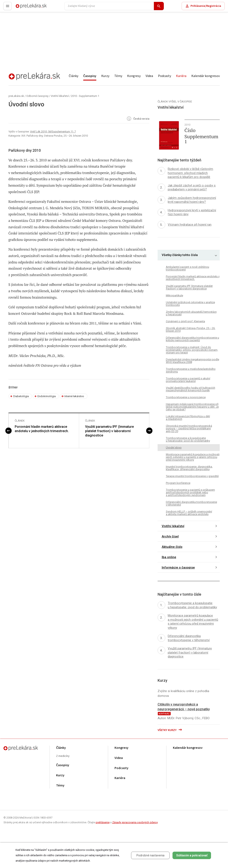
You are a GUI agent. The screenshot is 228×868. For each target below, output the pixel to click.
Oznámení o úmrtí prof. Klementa (185, 321)
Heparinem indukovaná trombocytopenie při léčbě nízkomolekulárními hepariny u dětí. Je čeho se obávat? (192, 407)
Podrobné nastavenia (150, 855)
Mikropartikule (174, 295)
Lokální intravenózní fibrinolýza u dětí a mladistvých (188, 418)
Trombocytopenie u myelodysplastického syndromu (191, 370)
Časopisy (90, 76)
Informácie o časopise (178, 567)
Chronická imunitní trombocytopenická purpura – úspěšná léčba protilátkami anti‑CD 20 (189, 429)
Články (74, 76)
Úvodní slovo (174, 448)
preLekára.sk (24, 8)
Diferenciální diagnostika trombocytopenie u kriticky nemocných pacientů (192, 339)
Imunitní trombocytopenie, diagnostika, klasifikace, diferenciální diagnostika (189, 468)
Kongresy (134, 76)
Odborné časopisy (37, 96)
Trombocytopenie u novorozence (186, 397)
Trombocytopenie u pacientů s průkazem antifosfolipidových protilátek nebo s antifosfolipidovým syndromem (190, 492)
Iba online (169, 557)
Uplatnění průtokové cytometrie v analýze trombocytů (190, 304)
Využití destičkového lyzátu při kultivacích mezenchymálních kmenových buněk (191, 389)
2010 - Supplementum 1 (85, 96)
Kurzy (105, 76)
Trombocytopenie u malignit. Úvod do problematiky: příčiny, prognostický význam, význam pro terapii (192, 350)
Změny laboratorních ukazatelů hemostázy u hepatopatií (191, 313)
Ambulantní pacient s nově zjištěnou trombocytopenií (188, 268)
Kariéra (181, 76)
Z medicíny (63, 756)
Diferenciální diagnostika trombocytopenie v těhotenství (191, 503)
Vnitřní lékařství (60, 96)
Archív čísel (170, 536)
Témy (118, 76)
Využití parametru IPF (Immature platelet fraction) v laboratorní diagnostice (109, 431)
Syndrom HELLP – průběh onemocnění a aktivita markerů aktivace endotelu (189, 513)
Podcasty (165, 76)
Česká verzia (138, 119)
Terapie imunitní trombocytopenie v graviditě (192, 476)
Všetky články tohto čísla (180, 255)
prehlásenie (103, 822)
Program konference (178, 483)
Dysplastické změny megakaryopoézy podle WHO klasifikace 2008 (192, 361)
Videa (149, 76)
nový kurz (164, 714)
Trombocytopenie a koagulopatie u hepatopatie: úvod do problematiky (188, 439)
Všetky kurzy (170, 730)
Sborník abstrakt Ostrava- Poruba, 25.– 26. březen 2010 (191, 329)
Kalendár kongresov (206, 76)
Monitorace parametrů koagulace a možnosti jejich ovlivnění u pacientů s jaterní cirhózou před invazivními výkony (193, 457)
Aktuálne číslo (172, 547)
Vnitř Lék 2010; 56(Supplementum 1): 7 (53, 132)
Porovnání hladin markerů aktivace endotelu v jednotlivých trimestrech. (42, 429)
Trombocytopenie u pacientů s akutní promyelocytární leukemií (188, 380)
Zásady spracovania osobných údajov (135, 822)
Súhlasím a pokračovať (192, 855)
